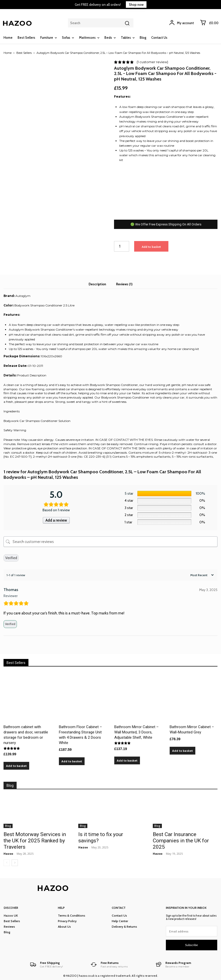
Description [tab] (97, 284)
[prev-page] (7, 863)
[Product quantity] (122, 246)
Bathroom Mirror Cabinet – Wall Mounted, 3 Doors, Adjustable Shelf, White (136, 732)
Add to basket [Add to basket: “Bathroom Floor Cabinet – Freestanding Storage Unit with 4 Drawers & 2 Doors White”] (72, 761)
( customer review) (152, 62)
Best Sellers (24, 53)
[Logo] (47, 964)
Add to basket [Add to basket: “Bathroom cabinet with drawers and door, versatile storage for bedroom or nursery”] (16, 766)
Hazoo (8, 854)
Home (8, 53)
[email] (192, 931)
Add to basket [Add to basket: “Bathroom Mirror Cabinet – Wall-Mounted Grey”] (182, 751)
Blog (8, 826)
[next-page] (15, 863)
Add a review (56, 520)
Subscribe (191, 945)
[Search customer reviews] (111, 542)
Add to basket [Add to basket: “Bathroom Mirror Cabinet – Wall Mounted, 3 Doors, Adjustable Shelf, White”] (127, 760)
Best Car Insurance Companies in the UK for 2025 (181, 841)
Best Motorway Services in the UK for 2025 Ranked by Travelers (35, 841)
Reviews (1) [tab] (124, 284)
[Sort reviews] (201, 575)
